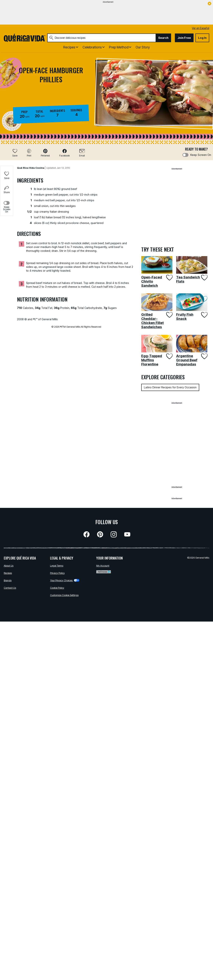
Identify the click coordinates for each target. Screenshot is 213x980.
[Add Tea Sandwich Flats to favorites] (204, 278)
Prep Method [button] (119, 47)
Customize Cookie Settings (64, 595)
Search (163, 38)
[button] (45, 153)
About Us (9, 566)
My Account (103, 566)
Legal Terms (57, 566)
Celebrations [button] (92, 47)
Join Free (184, 38)
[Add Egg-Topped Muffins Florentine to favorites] (169, 356)
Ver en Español (201, 28)
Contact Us (10, 588)
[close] (209, 4)
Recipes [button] (69, 47)
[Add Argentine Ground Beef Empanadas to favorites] (204, 356)
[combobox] (101, 38)
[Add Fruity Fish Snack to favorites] (204, 315)
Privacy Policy (57, 573)
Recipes (8, 573)
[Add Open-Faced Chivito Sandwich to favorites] (169, 278)
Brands (8, 580)
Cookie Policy (57, 588)
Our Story (143, 47)
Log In (202, 38)
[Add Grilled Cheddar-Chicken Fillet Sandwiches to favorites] (169, 315)
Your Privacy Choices (65, 580)
